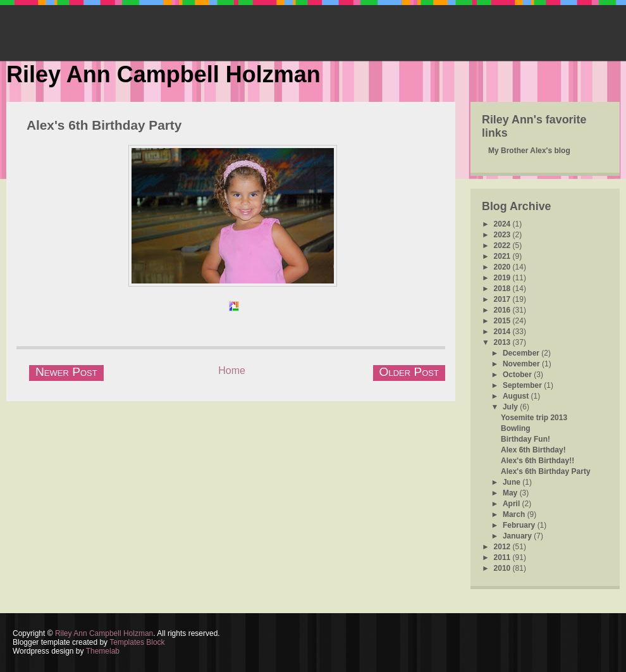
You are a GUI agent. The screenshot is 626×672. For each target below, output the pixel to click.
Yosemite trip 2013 (534, 418)
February (520, 525)
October (518, 375)
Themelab (103, 651)
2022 (503, 246)
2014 (503, 332)
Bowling (516, 428)
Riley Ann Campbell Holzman (163, 74)
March (515, 514)
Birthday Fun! (525, 439)
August (517, 396)
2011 (503, 557)
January (518, 536)
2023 (503, 235)
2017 (503, 299)
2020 (503, 267)
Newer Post (66, 372)
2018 (503, 289)
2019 (503, 278)
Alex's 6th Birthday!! (537, 461)
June (512, 482)
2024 (503, 224)
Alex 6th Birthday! (533, 450)
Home (232, 370)
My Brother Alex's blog (529, 151)
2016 (503, 310)
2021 (503, 256)
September (523, 385)
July (511, 407)
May (511, 493)
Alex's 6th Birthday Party (104, 125)
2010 (503, 568)
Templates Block (137, 642)
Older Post (409, 372)
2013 (503, 342)
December (522, 353)
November (522, 364)
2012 (503, 547)
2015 (503, 321)
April (512, 504)
